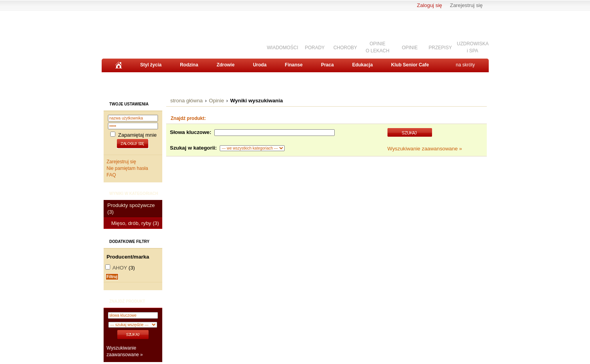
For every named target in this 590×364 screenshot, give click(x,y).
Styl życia (151, 65)
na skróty (465, 65)
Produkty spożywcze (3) (131, 209)
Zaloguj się (429, 5)
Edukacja (363, 65)
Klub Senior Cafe (410, 65)
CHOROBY (345, 48)
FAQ (111, 175)
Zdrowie (226, 65)
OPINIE (410, 48)
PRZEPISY (440, 48)
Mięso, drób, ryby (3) (135, 223)
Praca (327, 65)
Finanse (294, 65)
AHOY (120, 268)
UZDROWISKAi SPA (473, 47)
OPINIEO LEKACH (377, 47)
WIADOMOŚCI (283, 48)
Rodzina (189, 65)
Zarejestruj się (466, 5)
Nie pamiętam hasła (127, 168)
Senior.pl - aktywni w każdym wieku (145, 32)
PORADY (315, 48)
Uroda (260, 65)
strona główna (187, 101)
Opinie (216, 101)
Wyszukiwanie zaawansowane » (425, 149)
